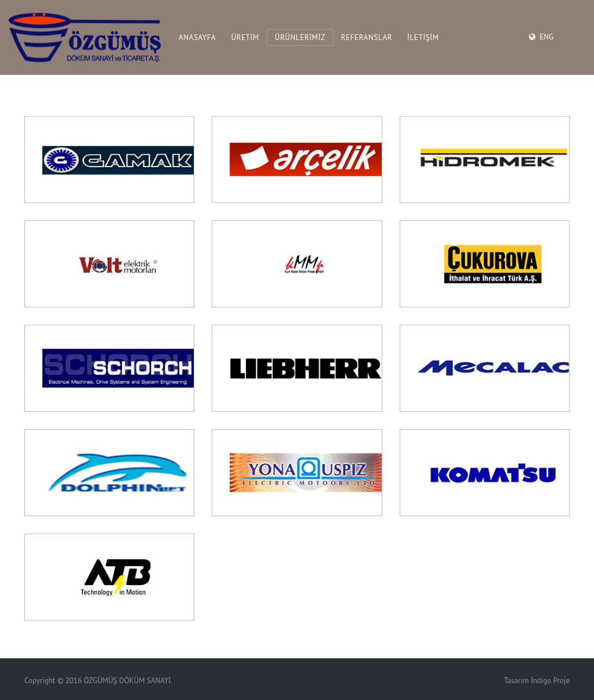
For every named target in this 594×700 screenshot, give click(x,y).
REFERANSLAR (367, 37)
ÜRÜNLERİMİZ (300, 37)
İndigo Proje (550, 681)
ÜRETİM (245, 37)
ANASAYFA (197, 37)
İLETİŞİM (423, 37)
